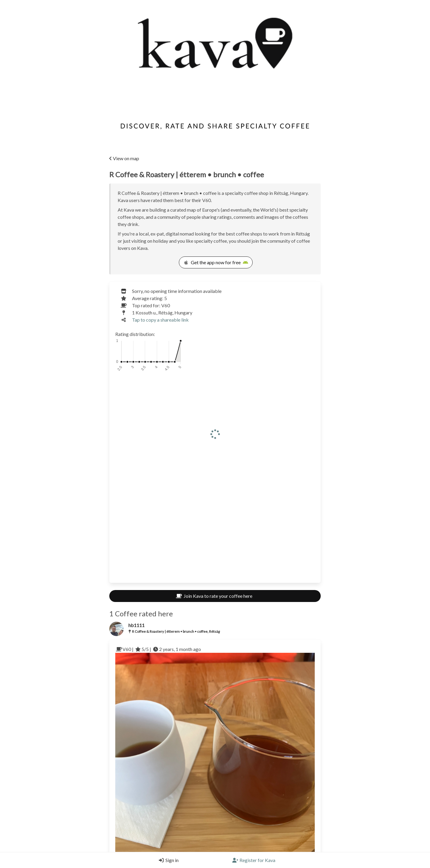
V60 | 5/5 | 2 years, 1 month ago (158, 714)
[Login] (167, 860)
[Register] (254, 860)
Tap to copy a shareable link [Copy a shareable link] (160, 320)
